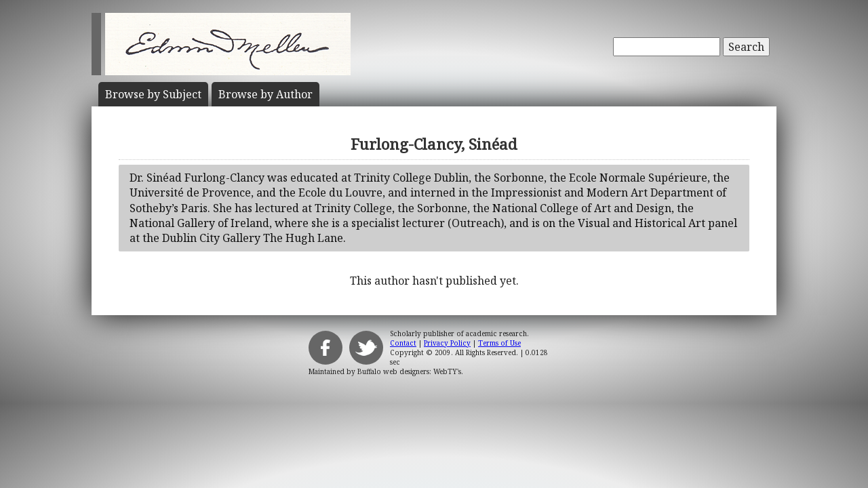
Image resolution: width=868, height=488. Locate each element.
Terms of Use (499, 343)
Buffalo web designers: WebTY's (409, 371)
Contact (403, 343)
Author (265, 94)
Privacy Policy (447, 343)
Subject (153, 94)
